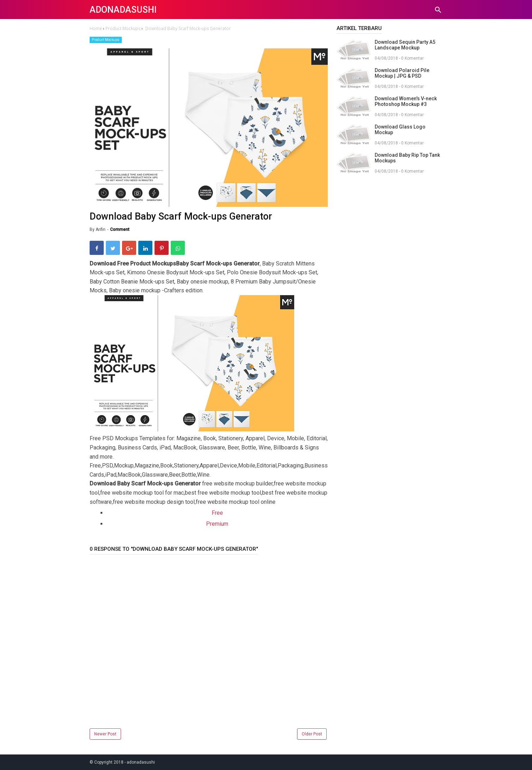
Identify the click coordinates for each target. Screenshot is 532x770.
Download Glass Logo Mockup (400, 130)
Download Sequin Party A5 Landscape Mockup (405, 45)
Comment (120, 229)
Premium (217, 524)
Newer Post (105, 734)
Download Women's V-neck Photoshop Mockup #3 (406, 101)
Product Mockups (106, 40)
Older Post (312, 734)
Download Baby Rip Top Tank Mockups (407, 158)
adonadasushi (123, 10)
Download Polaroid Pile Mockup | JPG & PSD (402, 73)
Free (217, 513)
